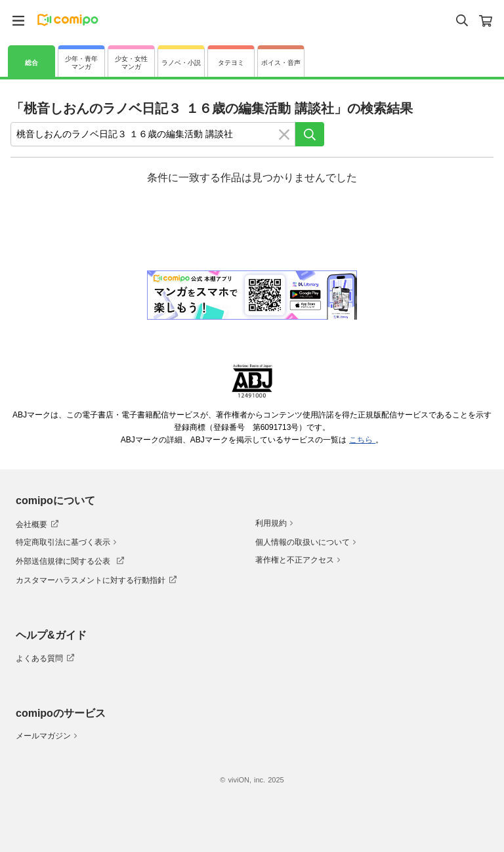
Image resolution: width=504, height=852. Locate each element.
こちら (362, 440)
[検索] (310, 134)
